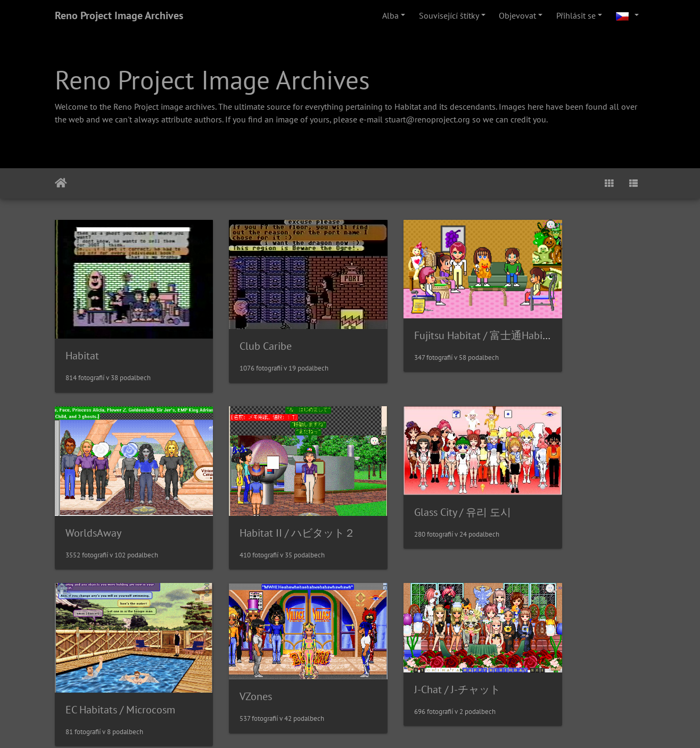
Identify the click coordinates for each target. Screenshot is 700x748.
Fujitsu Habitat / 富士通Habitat (439, 321)
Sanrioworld (245, 644)
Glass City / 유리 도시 (266, 482)
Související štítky (449, 15)
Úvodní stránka (61, 183)
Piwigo (405, 726)
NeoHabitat (546, 661)
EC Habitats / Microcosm (424, 499)
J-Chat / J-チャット (109, 644)
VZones (537, 488)
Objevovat (517, 15)
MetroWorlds (398, 643)
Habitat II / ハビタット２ (123, 500)
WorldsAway (549, 331)
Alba (390, 15)
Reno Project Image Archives (119, 15)
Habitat (82, 339)
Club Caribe (243, 331)
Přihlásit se (576, 15)
